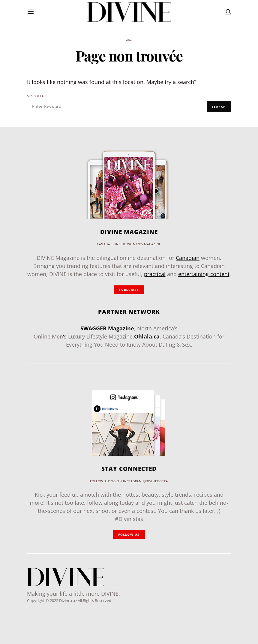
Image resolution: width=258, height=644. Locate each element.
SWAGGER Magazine (107, 328)
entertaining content (204, 274)
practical (155, 274)
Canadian (188, 258)
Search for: (37, 96)
